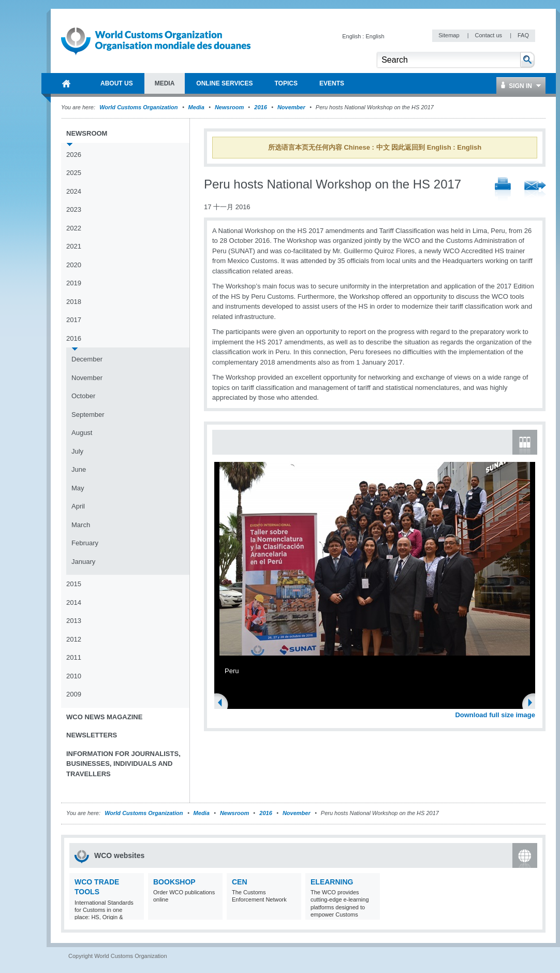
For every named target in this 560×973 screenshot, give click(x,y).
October (83, 396)
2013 (74, 621)
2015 (74, 584)
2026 (74, 155)
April (78, 506)
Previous (223, 704)
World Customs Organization (139, 107)
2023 (74, 209)
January (83, 562)
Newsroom (229, 107)
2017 (74, 320)
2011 (74, 657)
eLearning (332, 882)
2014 (74, 602)
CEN (240, 882)
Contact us (489, 35)
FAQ (523, 35)
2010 (74, 676)
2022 (74, 228)
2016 (260, 107)
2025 (74, 173)
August (82, 433)
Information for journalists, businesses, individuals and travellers (123, 764)
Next (533, 704)
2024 (74, 191)
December (87, 359)
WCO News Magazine (104, 717)
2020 (74, 265)
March (81, 525)
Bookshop (174, 882)
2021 (74, 246)
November (291, 107)
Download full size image (495, 715)
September (88, 415)
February (85, 543)
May (78, 488)
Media (196, 107)
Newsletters (92, 735)
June (79, 469)
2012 (74, 639)
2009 (74, 694)
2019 (74, 283)
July (77, 451)
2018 (74, 302)
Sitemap (450, 35)
